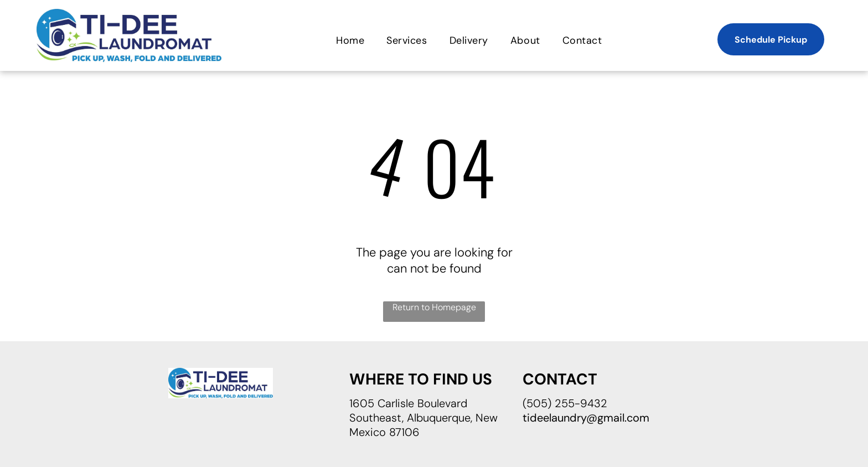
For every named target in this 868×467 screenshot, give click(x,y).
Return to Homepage (434, 307)
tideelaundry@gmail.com (586, 418)
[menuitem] (350, 40)
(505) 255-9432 (565, 403)
